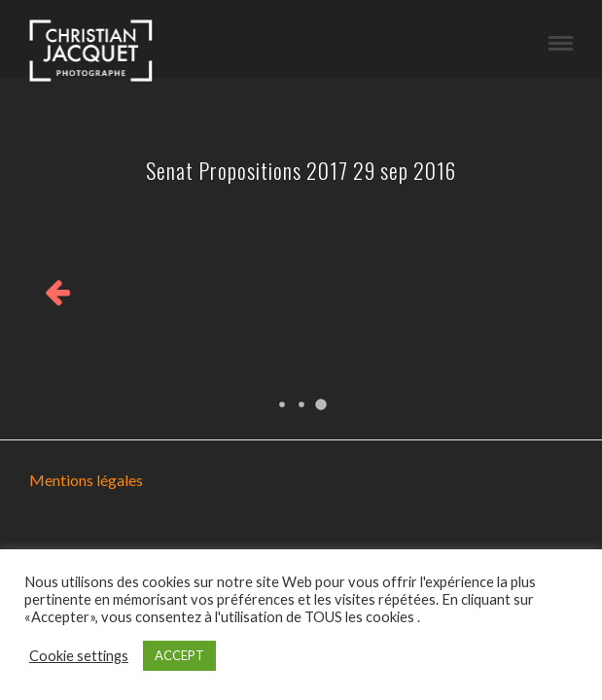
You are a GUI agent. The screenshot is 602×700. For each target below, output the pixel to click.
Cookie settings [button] (79, 656)
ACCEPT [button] (179, 655)
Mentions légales (86, 480)
